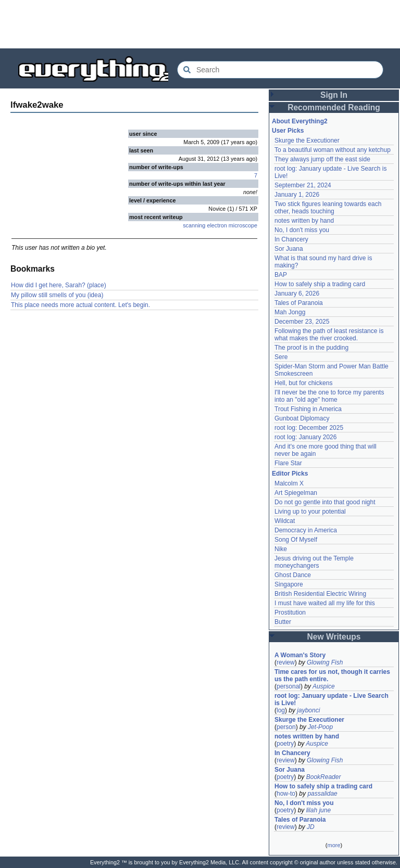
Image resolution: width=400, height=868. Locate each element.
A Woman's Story (300, 655)
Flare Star (288, 463)
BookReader (324, 777)
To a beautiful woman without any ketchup (333, 150)
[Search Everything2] (280, 70)
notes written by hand (304, 221)
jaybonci (308, 710)
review (286, 662)
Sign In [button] (334, 95)
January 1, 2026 (297, 195)
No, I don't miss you (302, 230)
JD (311, 827)
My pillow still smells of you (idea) (57, 295)
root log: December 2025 (309, 428)
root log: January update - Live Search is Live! (332, 699)
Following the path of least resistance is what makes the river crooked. (329, 335)
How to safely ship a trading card (320, 284)
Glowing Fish (325, 662)
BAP (281, 275)
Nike (281, 549)
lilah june (318, 810)
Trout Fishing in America (308, 409)
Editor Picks (290, 474)
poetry (285, 744)
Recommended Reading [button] (334, 107)
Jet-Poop (320, 727)
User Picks (288, 131)
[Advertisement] (200, 23)
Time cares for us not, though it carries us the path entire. (332, 675)
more (334, 845)
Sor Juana (289, 249)
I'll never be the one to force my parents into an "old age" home (329, 396)
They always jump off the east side (322, 159)
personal (289, 686)
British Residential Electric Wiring (320, 594)
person (286, 727)
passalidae (322, 794)
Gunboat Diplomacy (302, 418)
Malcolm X (289, 483)
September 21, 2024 (303, 185)
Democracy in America (306, 530)
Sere (281, 357)
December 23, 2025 (302, 322)
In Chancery (291, 239)
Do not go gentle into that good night (325, 502)
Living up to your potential (310, 512)
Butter (283, 622)
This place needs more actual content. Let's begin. (80, 305)
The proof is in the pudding (311, 348)
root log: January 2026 (305, 437)
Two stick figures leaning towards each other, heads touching (328, 208)
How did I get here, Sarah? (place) (59, 285)
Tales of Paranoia (299, 303)
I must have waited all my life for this (325, 603)
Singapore (289, 584)
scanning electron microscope (220, 225)
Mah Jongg (290, 312)
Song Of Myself (296, 540)
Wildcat (285, 521)
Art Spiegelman (296, 493)
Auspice (324, 686)
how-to (286, 794)
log (281, 710)
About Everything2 (300, 121)
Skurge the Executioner (307, 141)
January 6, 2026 (297, 293)
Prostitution (290, 612)
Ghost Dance (293, 575)
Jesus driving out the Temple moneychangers (314, 562)
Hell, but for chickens (303, 383)
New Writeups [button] (334, 637)
